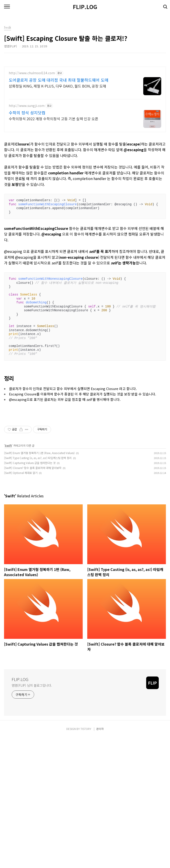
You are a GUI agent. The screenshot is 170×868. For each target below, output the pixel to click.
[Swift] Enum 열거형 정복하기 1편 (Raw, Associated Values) (39, 583)
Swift (8, 576)
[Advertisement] (85, 98)
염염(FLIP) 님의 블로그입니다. (32, 816)
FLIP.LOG (85, 7)
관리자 (100, 859)
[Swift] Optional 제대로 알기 (21, 603)
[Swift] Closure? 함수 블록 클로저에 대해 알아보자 (33, 598)
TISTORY (86, 859)
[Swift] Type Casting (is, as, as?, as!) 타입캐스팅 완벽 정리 (38, 588)
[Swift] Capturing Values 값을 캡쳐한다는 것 (30, 593)
